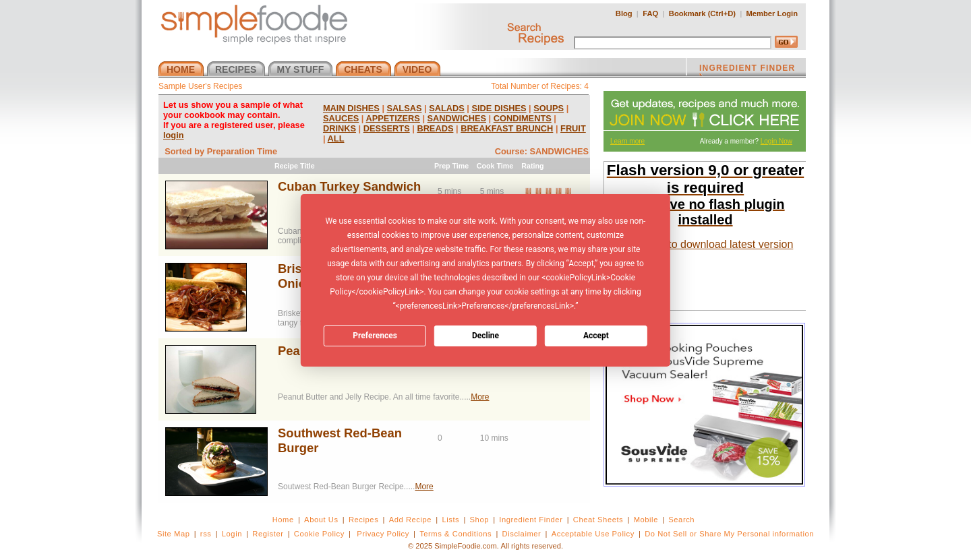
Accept (596, 336)
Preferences (375, 336)
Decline (486, 336)
